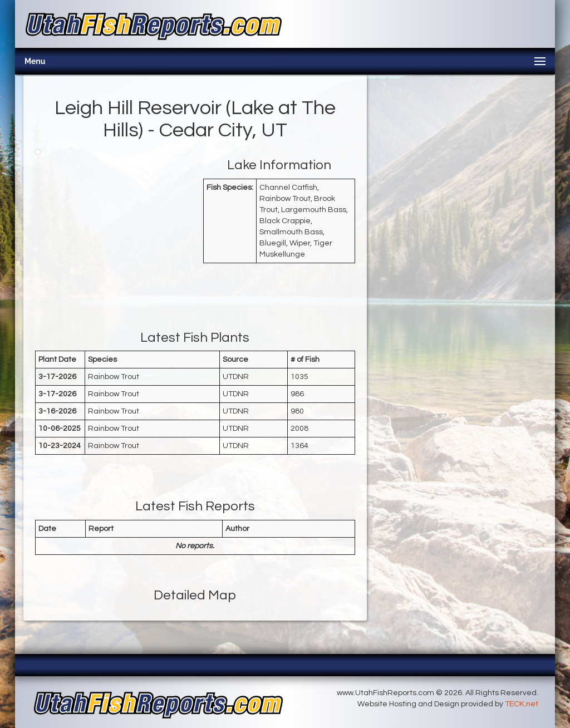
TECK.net (522, 704)
